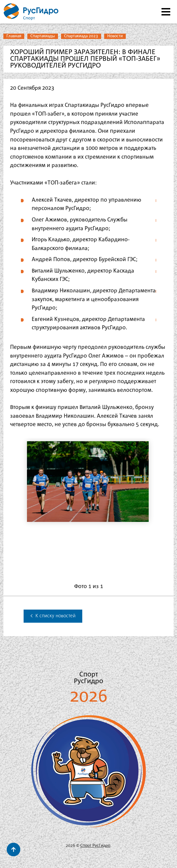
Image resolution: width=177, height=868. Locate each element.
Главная (14, 36)
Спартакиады (43, 36)
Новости (115, 36)
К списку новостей (53, 616)
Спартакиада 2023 (81, 36)
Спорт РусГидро (95, 846)
